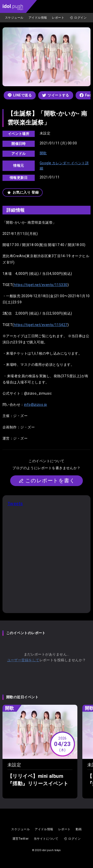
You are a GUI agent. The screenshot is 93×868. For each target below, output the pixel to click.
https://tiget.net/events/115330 (41, 285)
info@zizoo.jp (36, 405)
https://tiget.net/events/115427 (41, 325)
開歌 (43, 153)
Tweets (15, 504)
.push (13, 7)
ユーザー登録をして (23, 660)
